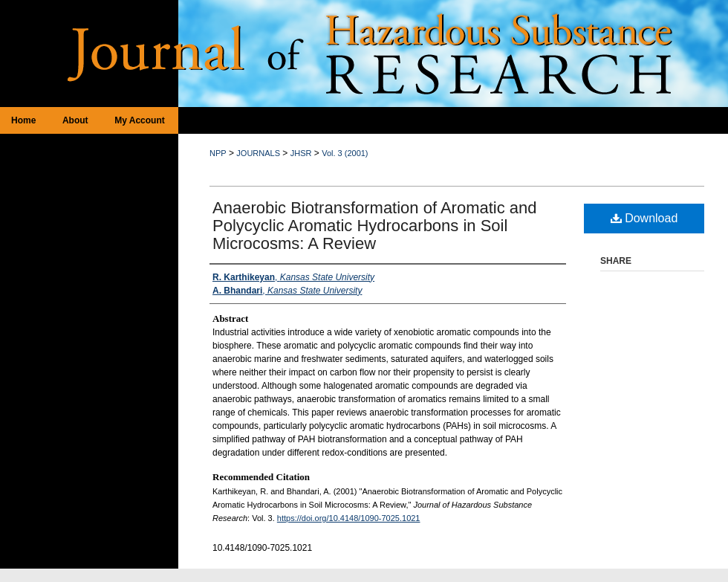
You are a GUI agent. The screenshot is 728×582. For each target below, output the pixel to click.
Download (644, 218)
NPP (218, 153)
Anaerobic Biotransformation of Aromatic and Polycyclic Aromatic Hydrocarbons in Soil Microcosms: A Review (375, 226)
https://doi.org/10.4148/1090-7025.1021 (349, 518)
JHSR (301, 153)
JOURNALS (258, 153)
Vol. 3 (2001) (345, 153)
